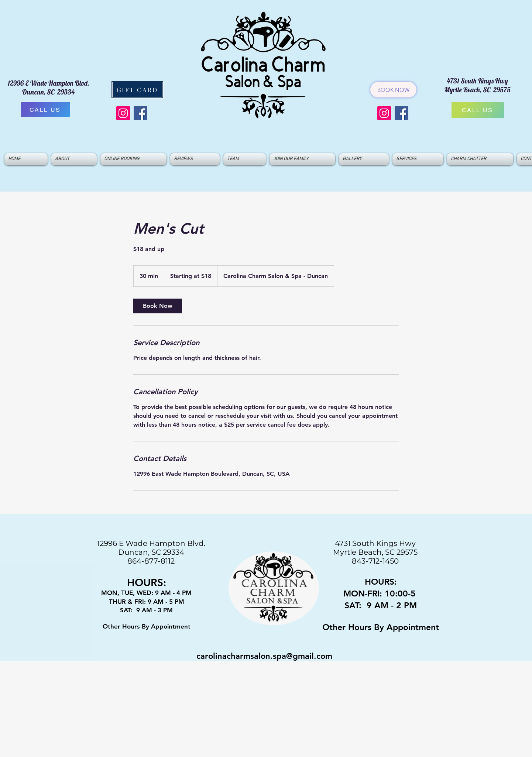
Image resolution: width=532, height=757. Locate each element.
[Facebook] (140, 113)
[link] (158, 306)
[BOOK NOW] (393, 90)
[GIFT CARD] (137, 90)
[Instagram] (123, 113)
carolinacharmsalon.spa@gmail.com (264, 656)
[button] (245, 159)
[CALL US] (45, 110)
